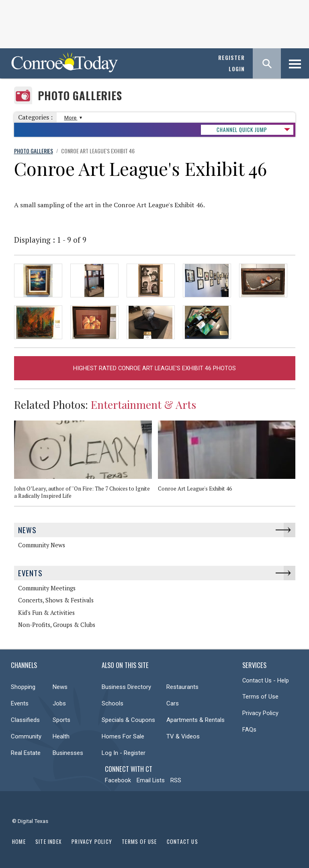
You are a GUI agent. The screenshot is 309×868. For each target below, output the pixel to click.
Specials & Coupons (128, 720)
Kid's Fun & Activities (46, 613)
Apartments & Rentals (195, 720)
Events (30, 573)
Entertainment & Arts (143, 404)
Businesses (68, 753)
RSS (176, 780)
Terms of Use (260, 697)
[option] (86, 463)
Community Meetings (47, 588)
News (28, 530)
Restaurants (182, 687)
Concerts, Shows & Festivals (56, 600)
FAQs (249, 730)
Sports (61, 720)
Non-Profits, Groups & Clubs (57, 625)
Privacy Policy (260, 713)
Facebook (118, 780)
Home (19, 841)
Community (26, 736)
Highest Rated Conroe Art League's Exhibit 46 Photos (154, 368)
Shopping (23, 687)
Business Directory (126, 687)
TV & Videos (183, 736)
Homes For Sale (123, 736)
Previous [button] (281, 408)
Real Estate (26, 753)
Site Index (49, 841)
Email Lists (151, 780)
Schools (113, 703)
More (72, 118)
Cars (173, 703)
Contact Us (182, 841)
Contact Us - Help (266, 680)
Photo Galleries (80, 96)
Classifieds (25, 720)
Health (61, 736)
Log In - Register (124, 753)
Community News (42, 545)
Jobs (59, 703)
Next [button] (293, 408)
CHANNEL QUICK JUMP (242, 130)
